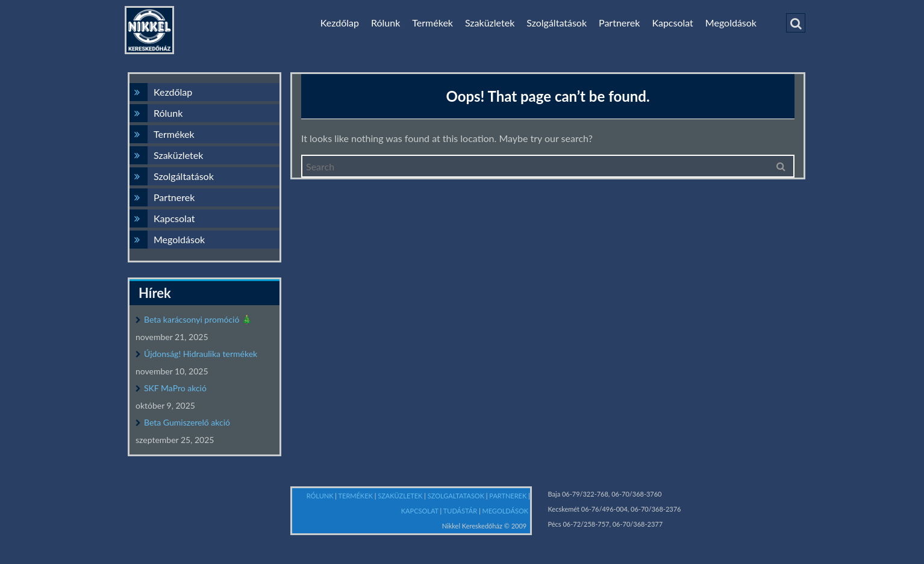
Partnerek (619, 23)
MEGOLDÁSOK (506, 511)
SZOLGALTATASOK (457, 496)
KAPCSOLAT (421, 511)
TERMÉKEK (357, 496)
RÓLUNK (321, 496)
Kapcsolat (672, 23)
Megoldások (731, 23)
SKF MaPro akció (175, 388)
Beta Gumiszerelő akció (187, 422)
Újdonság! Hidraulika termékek (201, 354)
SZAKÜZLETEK (401, 496)
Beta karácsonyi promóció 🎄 (198, 319)
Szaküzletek (490, 23)
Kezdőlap (340, 23)
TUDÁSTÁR (461, 511)
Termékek (432, 23)
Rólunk (386, 23)
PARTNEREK (509, 496)
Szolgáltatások (557, 23)
